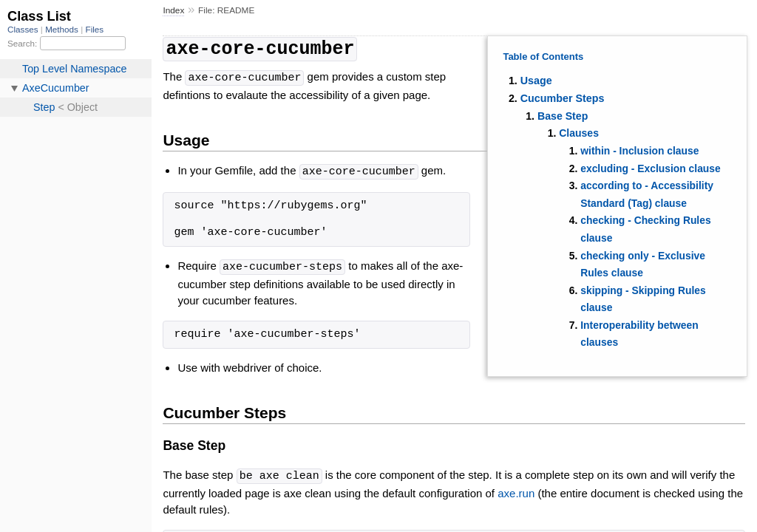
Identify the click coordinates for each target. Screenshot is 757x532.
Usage (536, 81)
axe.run (516, 489)
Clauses (579, 133)
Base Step (563, 116)
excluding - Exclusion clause (650, 168)
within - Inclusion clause (639, 151)
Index (173, 10)
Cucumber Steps (563, 98)
